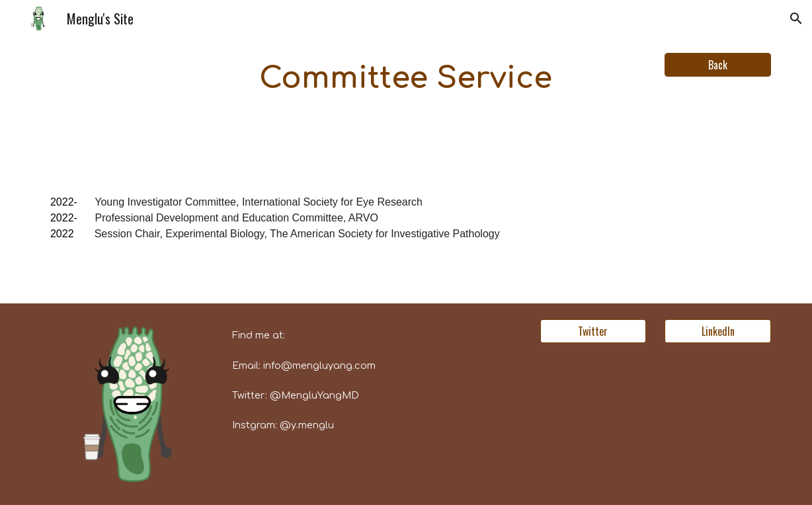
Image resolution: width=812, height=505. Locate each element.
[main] (406, 79)
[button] (796, 19)
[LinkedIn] (717, 331)
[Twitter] (593, 331)
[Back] (717, 65)
